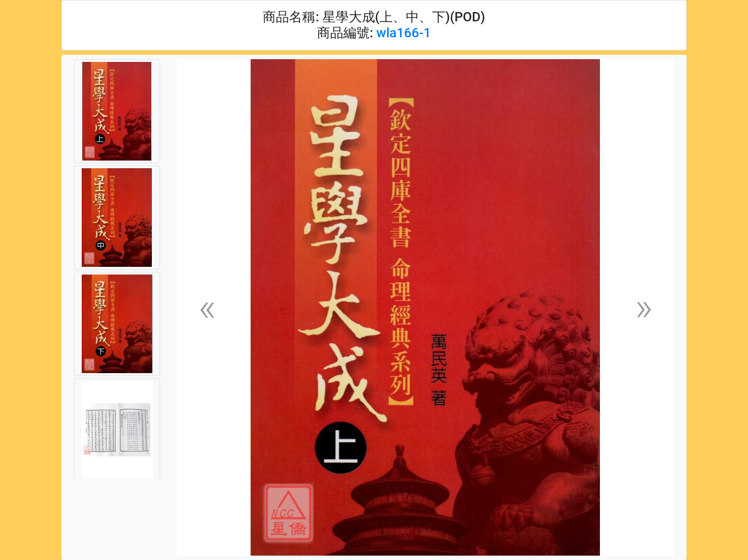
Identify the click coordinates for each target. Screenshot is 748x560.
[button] (207, 308)
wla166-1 (404, 33)
